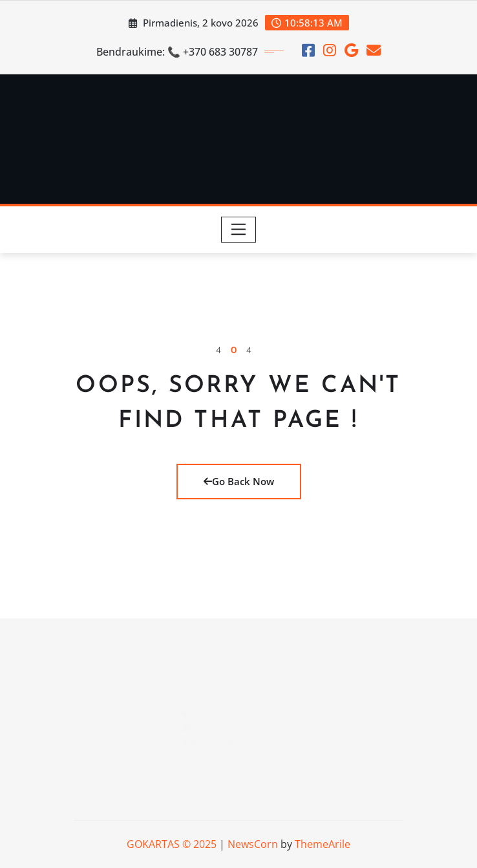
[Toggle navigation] (239, 230)
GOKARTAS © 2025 (172, 844)
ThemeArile (323, 844)
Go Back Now (239, 481)
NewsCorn (253, 844)
